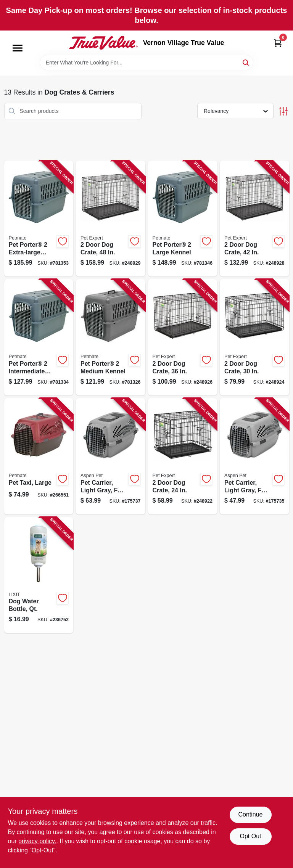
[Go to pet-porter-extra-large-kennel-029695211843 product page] (39, 219)
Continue (250, 814)
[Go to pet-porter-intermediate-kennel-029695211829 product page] (39, 337)
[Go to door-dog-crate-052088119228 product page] (183, 337)
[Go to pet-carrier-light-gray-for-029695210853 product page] (254, 456)
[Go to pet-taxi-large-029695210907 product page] (39, 456)
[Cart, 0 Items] (278, 43)
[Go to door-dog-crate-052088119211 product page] (254, 337)
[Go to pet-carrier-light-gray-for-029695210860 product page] (111, 456)
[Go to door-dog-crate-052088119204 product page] (183, 456)
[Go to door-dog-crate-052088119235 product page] (254, 219)
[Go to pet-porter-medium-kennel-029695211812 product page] (111, 337)
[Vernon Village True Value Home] (103, 43)
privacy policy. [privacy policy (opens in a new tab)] (37, 841)
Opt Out (250, 836)
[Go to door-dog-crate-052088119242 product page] (111, 219)
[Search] (246, 62)
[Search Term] (146, 63)
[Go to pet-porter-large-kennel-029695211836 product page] (183, 219)
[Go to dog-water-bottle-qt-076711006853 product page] (39, 575)
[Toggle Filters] (283, 111)
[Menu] (18, 48)
